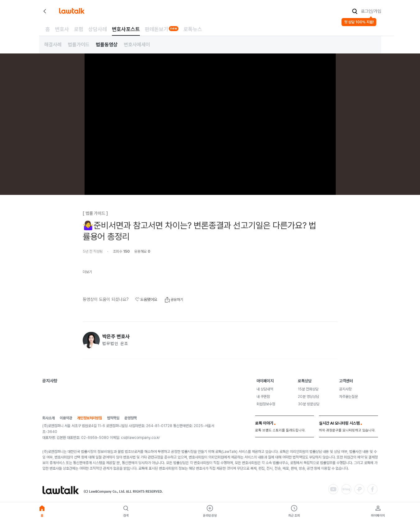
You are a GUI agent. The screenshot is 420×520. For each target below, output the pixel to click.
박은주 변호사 (116, 337)
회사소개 (48, 418)
